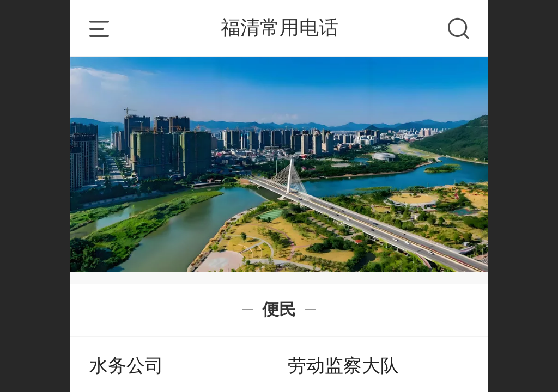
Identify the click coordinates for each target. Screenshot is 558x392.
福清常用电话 (280, 27)
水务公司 (126, 366)
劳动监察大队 (343, 366)
